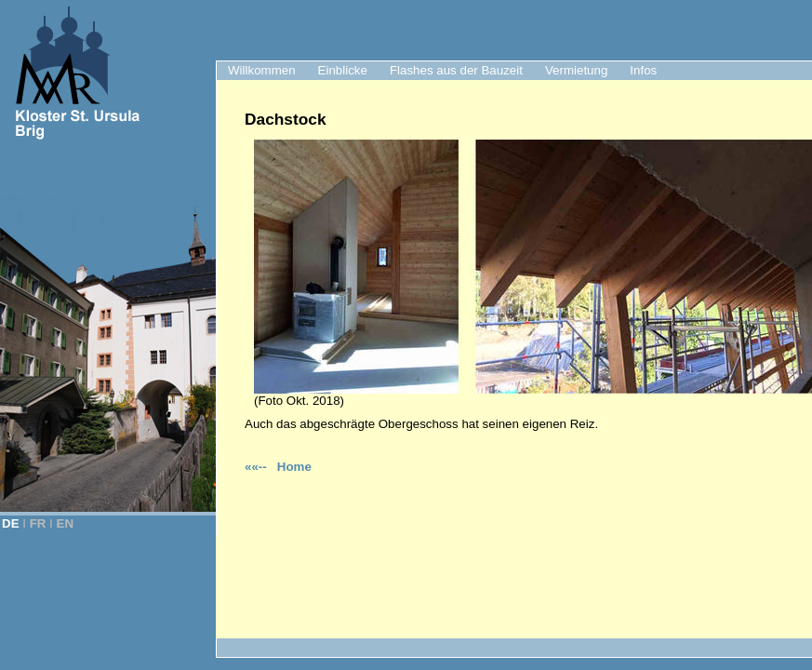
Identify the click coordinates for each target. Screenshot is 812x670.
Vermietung (576, 70)
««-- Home (278, 467)
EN (66, 523)
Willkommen (262, 70)
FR (38, 523)
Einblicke (343, 70)
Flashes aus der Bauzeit (456, 70)
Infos (643, 70)
